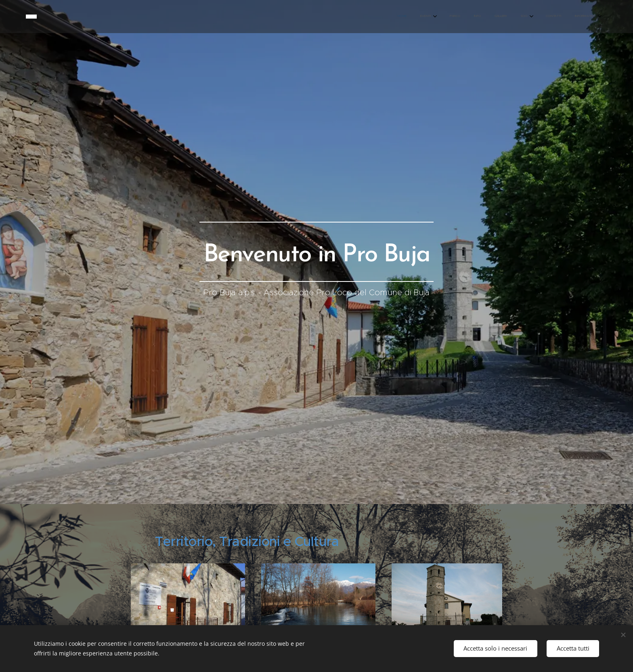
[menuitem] (488, 17)
